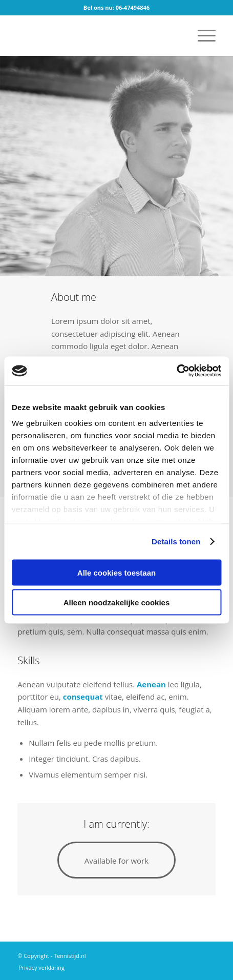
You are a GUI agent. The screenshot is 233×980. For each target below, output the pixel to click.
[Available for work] (116, 860)
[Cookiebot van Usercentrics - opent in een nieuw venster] (176, 371)
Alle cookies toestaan (116, 572)
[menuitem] (202, 35)
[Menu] (202, 35)
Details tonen (176, 542)
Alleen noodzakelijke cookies (117, 603)
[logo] (97, 35)
